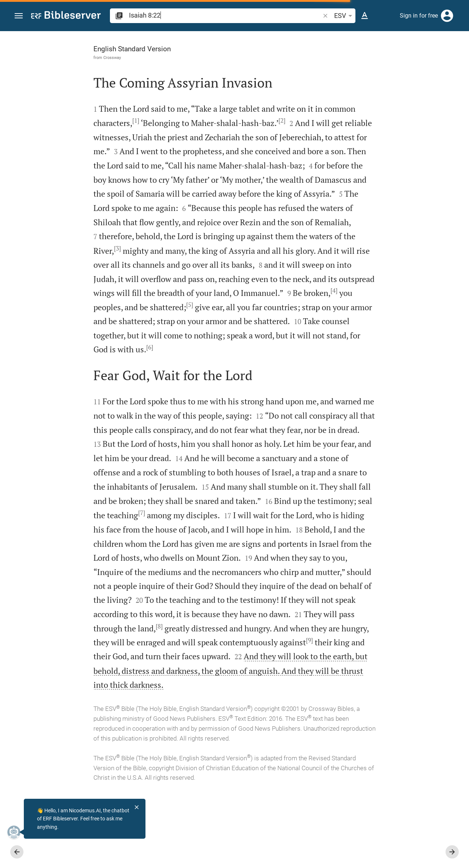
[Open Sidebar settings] (446, 60)
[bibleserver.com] (66, 16)
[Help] (457, 60)
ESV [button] (344, 16)
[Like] (325, 60)
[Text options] (365, 16)
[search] (225, 15)
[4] (82, 332)
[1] (106, 120)
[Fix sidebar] (309, 38)
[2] (253, 120)
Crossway (50, 58)
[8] (262, 681)
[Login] (447, 16)
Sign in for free (419, 16)
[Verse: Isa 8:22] (366, 45)
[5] (198, 332)
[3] (235, 262)
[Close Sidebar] (309, 456)
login (354, 129)
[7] (161, 554)
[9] (214, 709)
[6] (265, 375)
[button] (19, 16)
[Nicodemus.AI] (17, 832)
